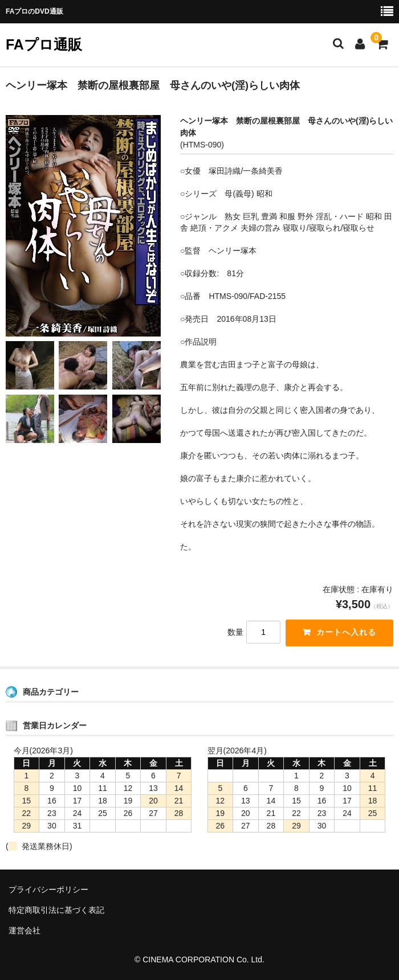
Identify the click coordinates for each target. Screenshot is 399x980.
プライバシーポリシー (48, 889)
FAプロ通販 (44, 44)
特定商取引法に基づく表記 (56, 910)
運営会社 (25, 930)
